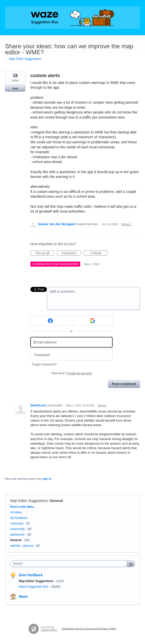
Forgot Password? (44, 364)
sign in (47, 479)
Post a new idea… (23, 507)
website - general (22, 546)
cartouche (17, 523)
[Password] (71, 355)
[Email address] (71, 342)
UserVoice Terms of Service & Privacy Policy (89, 628)
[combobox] (70, 564)
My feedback (19, 518)
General (56, 501)
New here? (71, 373)
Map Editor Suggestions (29, 501)
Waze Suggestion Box (34, 587)
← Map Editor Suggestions (23, 59)
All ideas (16, 512)
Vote (15, 88)
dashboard (17, 535)
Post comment (124, 384)
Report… (127, 224)
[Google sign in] (93, 321)
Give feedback (31, 575)
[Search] (131, 563)
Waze (23, 596)
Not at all (45, 253)
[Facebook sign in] (50, 321)
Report (102, 405)
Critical (99, 253)
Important (71, 253)
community (17, 529)
